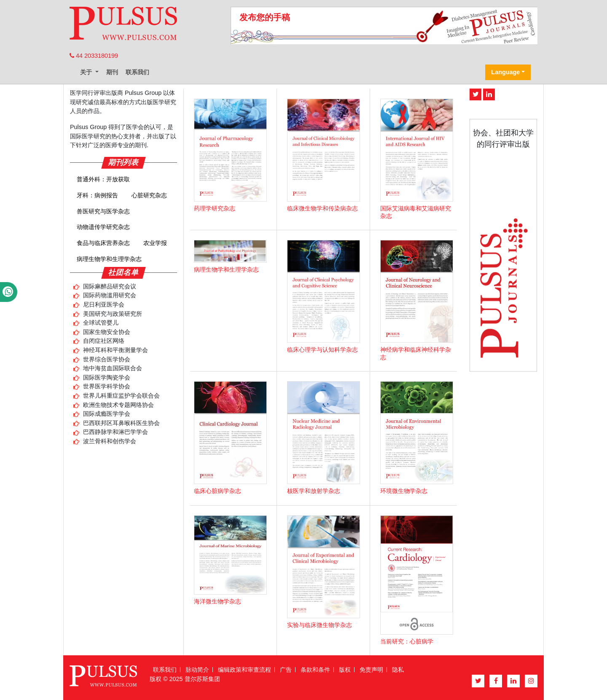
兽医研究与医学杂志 (103, 211)
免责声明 (371, 670)
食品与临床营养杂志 (103, 243)
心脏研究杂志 (149, 195)
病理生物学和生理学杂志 (109, 259)
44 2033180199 (94, 56)
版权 (345, 670)
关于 (87, 72)
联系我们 (137, 72)
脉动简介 (197, 670)
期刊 (112, 72)
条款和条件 (315, 670)
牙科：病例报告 (97, 195)
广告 (286, 670)
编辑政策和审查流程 (244, 670)
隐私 (398, 670)
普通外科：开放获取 (103, 179)
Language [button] (505, 72)
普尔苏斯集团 (202, 679)
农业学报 (155, 243)
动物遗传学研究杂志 (103, 227)
